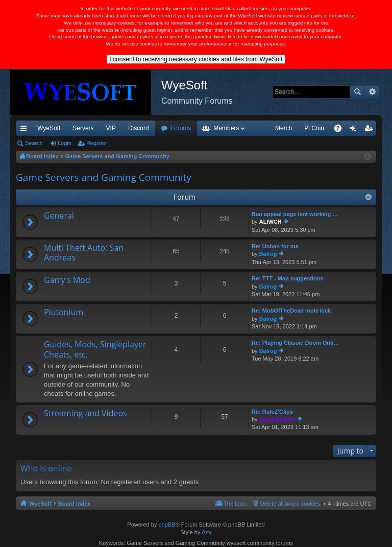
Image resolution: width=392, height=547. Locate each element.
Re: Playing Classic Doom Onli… (295, 343)
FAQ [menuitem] (341, 130)
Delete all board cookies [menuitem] (290, 504)
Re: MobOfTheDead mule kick (291, 311)
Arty (207, 532)
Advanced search (372, 92)
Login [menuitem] (356, 130)
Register (97, 143)
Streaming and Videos (85, 414)
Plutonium (64, 313)
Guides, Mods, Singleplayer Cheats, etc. (95, 350)
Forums (181, 128)
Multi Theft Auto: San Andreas (84, 253)
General (59, 216)
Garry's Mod (67, 280)
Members (226, 128)
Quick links (26, 130)
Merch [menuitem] (284, 128)
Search (357, 92)
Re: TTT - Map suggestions (288, 278)
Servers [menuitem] (83, 128)
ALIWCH (271, 222)
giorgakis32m (277, 419)
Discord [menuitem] (139, 128)
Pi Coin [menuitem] (314, 128)
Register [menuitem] (371, 130)
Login (65, 143)
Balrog (268, 254)
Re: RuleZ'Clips (272, 412)
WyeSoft (49, 128)
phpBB (167, 525)
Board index (75, 504)
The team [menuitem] (235, 504)
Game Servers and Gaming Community (104, 177)
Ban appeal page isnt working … (295, 214)
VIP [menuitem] (111, 128)
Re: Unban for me (275, 246)
